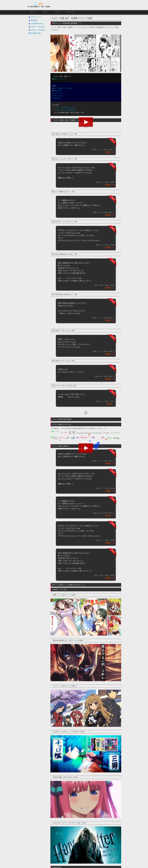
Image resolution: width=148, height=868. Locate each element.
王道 (114, 438)
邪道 (56, 438)
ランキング (70, 12)
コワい (107, 433)
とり (72, 432)
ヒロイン (54, 437)
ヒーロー (61, 438)
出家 (77, 438)
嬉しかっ (89, 435)
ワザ (66, 438)
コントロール (115, 433)
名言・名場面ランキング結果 (63, 88)
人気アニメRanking (38, 27)
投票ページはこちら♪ (60, 79)
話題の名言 (57, 98)
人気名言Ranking (37, 24)
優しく (74, 437)
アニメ (45, 12)
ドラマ (57, 12)
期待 (103, 438)
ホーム (33, 12)
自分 (52, 437)
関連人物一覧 (58, 91)
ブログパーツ (36, 17)
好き (86, 438)
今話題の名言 (36, 33)
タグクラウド (58, 93)
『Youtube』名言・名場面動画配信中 (65, 110)
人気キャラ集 (58, 96)
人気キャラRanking (38, 30)
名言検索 (34, 20)
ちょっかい (64, 432)
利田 (82, 438)
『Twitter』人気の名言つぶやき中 (64, 107)
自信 (118, 438)
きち (58, 431)
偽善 (72, 438)
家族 (93, 438)
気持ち (110, 438)
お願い (53, 431)
